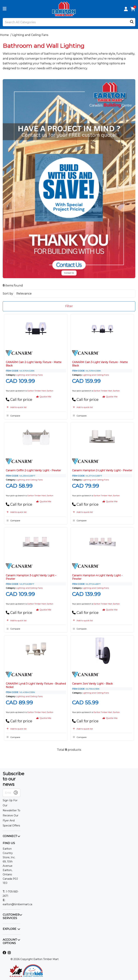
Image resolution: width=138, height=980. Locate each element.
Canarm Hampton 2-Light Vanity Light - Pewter (102, 470)
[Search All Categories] (69, 22)
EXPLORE (10, 929)
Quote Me (44, 397)
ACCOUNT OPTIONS (10, 941)
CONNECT (10, 836)
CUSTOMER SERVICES (11, 916)
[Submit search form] (132, 22)
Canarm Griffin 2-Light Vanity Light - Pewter (33, 470)
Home (4, 35)
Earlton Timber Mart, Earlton (40, 391)
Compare (13, 416)
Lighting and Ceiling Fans (30, 35)
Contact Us (69, 273)
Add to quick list (16, 407)
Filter (69, 306)
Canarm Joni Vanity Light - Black (92, 684)
